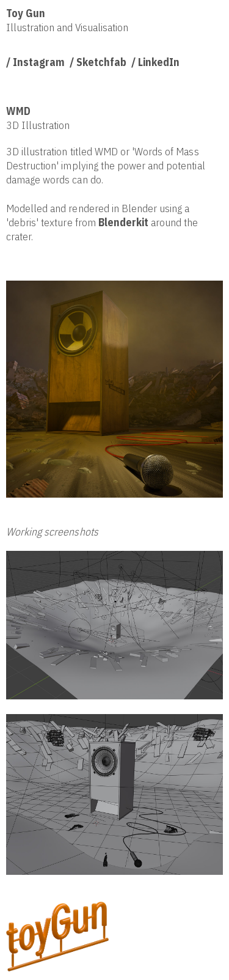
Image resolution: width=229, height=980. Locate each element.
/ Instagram (35, 62)
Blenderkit (123, 222)
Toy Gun (26, 13)
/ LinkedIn (155, 62)
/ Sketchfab (98, 62)
